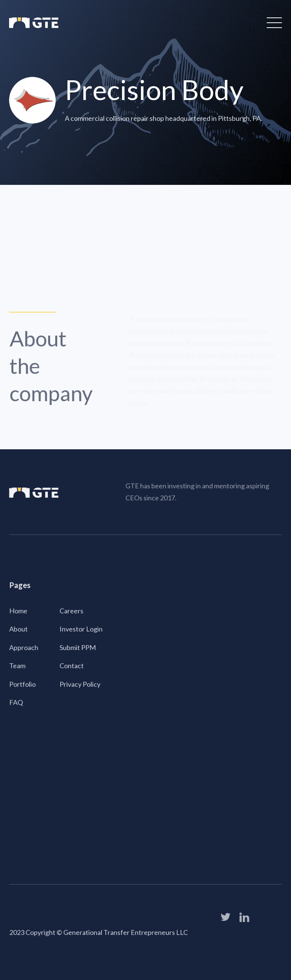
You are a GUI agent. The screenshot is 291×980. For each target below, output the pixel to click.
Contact (72, 666)
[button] (273, 23)
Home (19, 611)
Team (18, 666)
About (19, 629)
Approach (24, 647)
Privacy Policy (80, 684)
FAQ (16, 702)
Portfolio (23, 684)
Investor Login (81, 629)
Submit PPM (77, 647)
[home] (34, 23)
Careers (71, 611)
